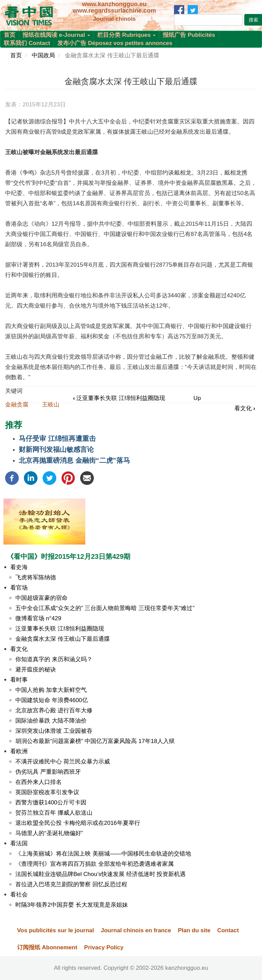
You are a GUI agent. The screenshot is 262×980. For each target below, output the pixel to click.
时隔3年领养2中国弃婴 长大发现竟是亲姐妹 (72, 905)
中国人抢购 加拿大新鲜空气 (51, 690)
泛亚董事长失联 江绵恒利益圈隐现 (119, 398)
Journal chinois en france (136, 930)
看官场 (19, 588)
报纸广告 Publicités (189, 35)
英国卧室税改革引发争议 (47, 792)
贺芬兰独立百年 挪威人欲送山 (54, 813)
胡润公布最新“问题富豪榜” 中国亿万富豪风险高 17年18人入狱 (95, 741)
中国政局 (43, 55)
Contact (228, 930)
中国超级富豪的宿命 (41, 598)
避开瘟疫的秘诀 (36, 670)
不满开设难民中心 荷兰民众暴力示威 (63, 762)
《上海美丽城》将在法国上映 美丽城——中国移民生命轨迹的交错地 (103, 854)
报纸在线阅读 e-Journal (56, 35)
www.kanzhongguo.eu (114, 4)
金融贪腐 (17, 405)
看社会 (19, 895)
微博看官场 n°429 (38, 618)
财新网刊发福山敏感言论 (56, 449)
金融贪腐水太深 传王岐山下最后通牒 (63, 639)
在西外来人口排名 (39, 782)
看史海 (19, 567)
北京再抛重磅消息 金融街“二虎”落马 (74, 460)
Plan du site (194, 930)
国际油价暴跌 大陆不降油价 (51, 721)
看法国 (19, 843)
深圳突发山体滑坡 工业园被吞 (54, 731)
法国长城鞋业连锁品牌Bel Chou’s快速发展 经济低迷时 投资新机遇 (100, 874)
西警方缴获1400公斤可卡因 (51, 803)
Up (197, 398)
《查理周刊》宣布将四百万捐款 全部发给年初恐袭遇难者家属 (94, 864)
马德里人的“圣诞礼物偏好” (49, 833)
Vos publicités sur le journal (55, 930)
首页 (10, 35)
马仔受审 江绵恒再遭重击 (57, 439)
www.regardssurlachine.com (114, 11)
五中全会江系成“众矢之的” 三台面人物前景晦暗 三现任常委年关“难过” (105, 608)
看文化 (245, 408)
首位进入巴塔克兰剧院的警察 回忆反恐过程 (71, 884)
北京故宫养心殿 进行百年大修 (54, 710)
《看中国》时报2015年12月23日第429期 (69, 556)
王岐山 (51, 405)
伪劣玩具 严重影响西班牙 (48, 772)
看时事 (19, 680)
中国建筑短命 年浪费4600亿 (52, 700)
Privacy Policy (104, 947)
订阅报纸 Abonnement (47, 947)
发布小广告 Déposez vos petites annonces (115, 43)
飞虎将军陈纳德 (36, 577)
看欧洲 (19, 751)
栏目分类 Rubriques (127, 35)
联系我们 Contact (27, 43)
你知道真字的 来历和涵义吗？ (54, 659)
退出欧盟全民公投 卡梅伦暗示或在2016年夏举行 (78, 823)
